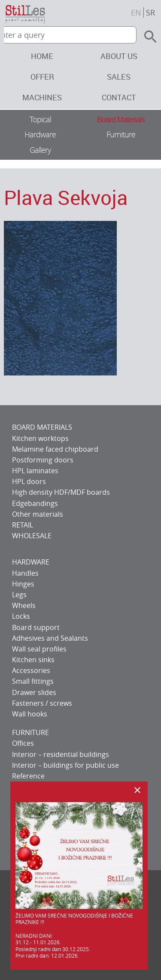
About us (119, 56)
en (136, 12)
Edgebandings (35, 503)
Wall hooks (30, 714)
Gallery (40, 150)
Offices (23, 743)
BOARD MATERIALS (42, 427)
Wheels (24, 605)
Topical (40, 119)
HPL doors (29, 481)
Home (42, 56)
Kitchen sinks (33, 660)
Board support (36, 627)
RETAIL (23, 525)
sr (150, 12)
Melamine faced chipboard (55, 449)
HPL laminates (35, 471)
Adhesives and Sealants (50, 638)
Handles (25, 573)
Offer (42, 77)
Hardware (40, 134)
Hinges (23, 584)
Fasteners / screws (42, 703)
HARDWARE (31, 562)
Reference (28, 776)
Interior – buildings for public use (65, 765)
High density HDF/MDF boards (61, 492)
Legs (19, 595)
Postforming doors (43, 460)
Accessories (31, 670)
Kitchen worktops (40, 438)
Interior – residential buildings (61, 754)
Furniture (121, 134)
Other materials (38, 514)
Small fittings (33, 681)
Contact (119, 97)
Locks (21, 616)
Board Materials (121, 120)
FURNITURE (30, 732)
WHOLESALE (32, 536)
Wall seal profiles (39, 649)
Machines (42, 97)
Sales (119, 77)
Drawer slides (34, 692)
